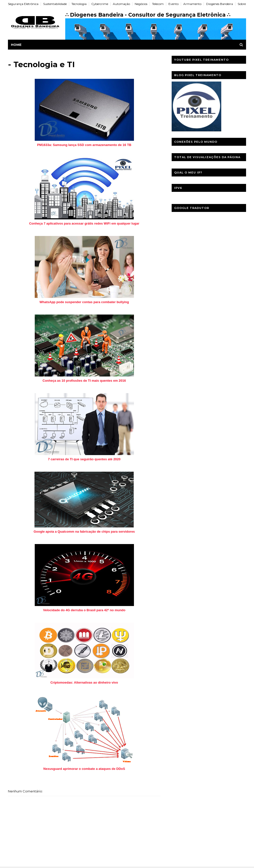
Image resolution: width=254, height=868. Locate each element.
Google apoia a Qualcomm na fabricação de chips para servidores (84, 532)
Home (16, 45)
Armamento (192, 4)
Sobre (242, 4)
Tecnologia (79, 4)
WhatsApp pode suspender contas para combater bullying (84, 302)
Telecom (158, 4)
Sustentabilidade (55, 4)
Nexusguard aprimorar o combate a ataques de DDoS (84, 769)
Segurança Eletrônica (23, 4)
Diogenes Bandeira (220, 4)
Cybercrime (100, 4)
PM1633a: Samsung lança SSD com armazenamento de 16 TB (84, 145)
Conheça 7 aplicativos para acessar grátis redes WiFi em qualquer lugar (84, 223)
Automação (121, 4)
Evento (174, 4)
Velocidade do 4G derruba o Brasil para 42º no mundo (84, 610)
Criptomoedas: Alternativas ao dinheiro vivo (84, 682)
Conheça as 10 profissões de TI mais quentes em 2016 (84, 381)
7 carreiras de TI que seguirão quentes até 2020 (84, 459)
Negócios (141, 4)
